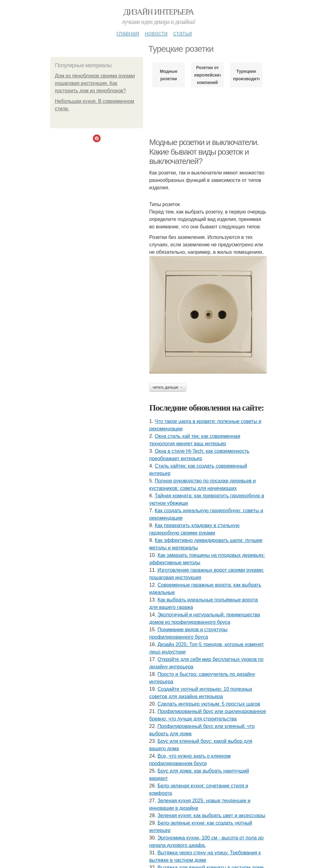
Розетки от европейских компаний (207, 75)
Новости (156, 33)
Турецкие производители (246, 75)
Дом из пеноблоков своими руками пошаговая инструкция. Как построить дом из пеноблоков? (95, 83)
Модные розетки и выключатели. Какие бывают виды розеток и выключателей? (204, 152)
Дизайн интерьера (158, 12)
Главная (128, 33)
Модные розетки (169, 75)
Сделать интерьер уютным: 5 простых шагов (209, 704)
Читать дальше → (168, 387)
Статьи (182, 33)
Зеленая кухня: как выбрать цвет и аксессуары (211, 815)
